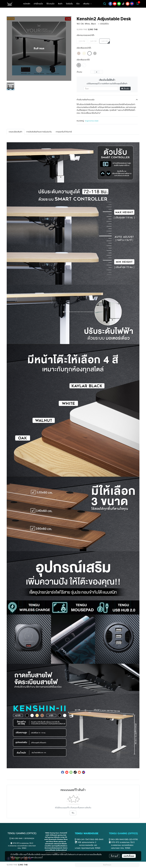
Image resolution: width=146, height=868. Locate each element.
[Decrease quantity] (92, 72)
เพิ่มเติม (88, 4)
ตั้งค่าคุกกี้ (114, 856)
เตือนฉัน (125, 89)
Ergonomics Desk (92, 121)
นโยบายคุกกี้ (38, 857)
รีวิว (73, 813)
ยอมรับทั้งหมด (129, 856)
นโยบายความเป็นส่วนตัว (22, 857)
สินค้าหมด (107, 865)
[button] (105, 4)
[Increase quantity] (101, 72)
